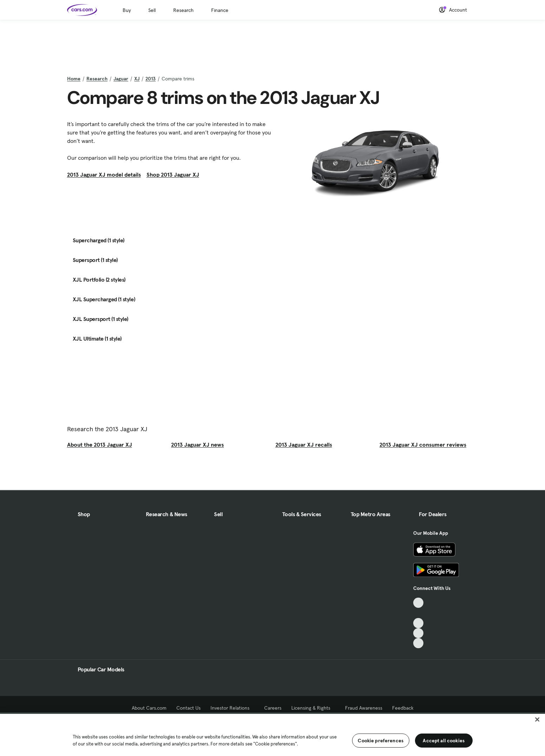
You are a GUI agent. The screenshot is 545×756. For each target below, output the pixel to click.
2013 (151, 79)
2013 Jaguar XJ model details (104, 175)
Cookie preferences (381, 741)
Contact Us (189, 708)
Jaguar (121, 79)
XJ (137, 79)
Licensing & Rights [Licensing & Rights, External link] (313, 708)
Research (183, 10)
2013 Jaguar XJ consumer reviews (423, 445)
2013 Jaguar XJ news (197, 445)
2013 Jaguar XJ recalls (304, 445)
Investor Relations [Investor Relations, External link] (232, 708)
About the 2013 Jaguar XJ (100, 445)
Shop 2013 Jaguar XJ (173, 175)
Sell (152, 10)
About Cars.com (149, 708)
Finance (220, 10)
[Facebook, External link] (418, 613)
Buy (127, 10)
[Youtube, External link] (418, 623)
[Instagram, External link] (418, 633)
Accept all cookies (444, 741)
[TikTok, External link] (418, 603)
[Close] (537, 719)
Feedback (403, 708)
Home (74, 79)
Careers (273, 708)
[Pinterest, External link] (418, 643)
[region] (272, 734)
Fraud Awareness (364, 708)
